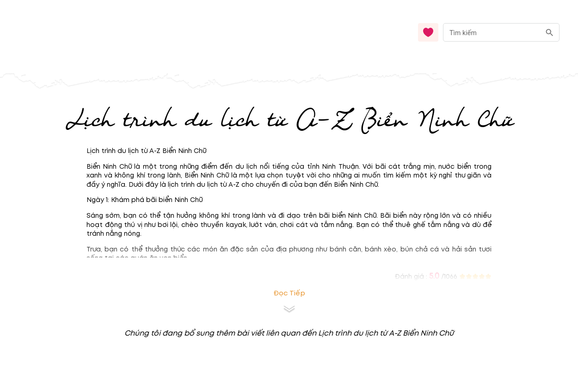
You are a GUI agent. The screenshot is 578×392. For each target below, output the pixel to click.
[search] (550, 33)
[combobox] (501, 33)
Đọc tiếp (289, 293)
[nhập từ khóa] (492, 32)
